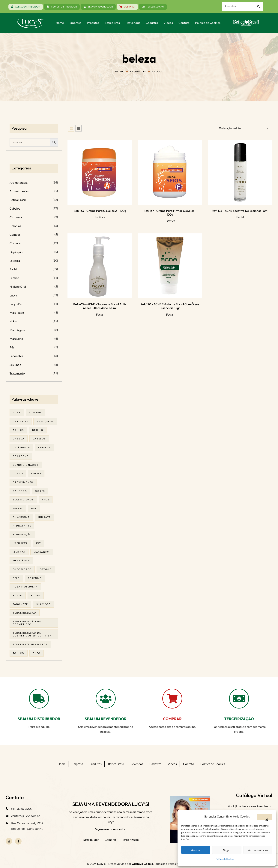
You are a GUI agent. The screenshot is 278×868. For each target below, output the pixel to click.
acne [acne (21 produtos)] (17, 413)
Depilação (16, 252)
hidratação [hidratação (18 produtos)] (22, 534)
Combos (15, 234)
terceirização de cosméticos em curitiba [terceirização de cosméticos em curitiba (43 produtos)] (32, 634)
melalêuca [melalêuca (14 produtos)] (21, 561)
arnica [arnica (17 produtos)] (18, 430)
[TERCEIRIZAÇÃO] (239, 699)
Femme (14, 278)
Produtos (138, 71)
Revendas (137, 764)
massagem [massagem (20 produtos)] (42, 552)
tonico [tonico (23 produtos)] (19, 653)
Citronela (16, 217)
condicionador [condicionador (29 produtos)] (26, 465)
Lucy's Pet (16, 304)
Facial (240, 217)
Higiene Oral (18, 286)
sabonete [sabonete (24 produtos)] (20, 604)
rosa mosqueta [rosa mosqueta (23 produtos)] (25, 587)
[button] (265, 817)
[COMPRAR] (172, 699)
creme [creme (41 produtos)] (36, 473)
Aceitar (196, 850)
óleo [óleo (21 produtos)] (37, 653)
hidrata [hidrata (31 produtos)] (44, 517)
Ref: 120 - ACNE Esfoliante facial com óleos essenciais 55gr (170, 306)
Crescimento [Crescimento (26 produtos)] (23, 482)
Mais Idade (17, 313)
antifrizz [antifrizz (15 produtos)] (21, 421)
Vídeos (172, 764)
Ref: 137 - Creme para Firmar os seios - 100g (170, 213)
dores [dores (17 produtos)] (40, 491)
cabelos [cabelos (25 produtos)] (39, 439)
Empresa (77, 764)
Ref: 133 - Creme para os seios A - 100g (100, 211)
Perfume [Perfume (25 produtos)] (35, 578)
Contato (189, 764)
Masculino (16, 339)
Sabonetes (16, 356)
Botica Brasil (18, 200)
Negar (227, 850)
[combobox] (244, 128)
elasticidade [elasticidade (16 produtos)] (23, 500)
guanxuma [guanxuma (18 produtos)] (21, 517)
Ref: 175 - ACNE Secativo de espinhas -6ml (240, 211)
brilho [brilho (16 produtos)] (38, 430)
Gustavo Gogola (142, 864)
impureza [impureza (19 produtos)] (20, 543)
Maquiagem (17, 330)
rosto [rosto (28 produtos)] (18, 595)
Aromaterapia (19, 182)
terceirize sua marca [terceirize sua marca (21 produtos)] (30, 644)
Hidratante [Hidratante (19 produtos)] (22, 526)
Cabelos (15, 208)
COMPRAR (172, 719)
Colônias (15, 226)
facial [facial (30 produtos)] (18, 508)
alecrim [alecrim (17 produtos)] (35, 413)
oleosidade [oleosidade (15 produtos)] (22, 569)
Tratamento (17, 373)
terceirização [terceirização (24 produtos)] (25, 613)
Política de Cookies (225, 859)
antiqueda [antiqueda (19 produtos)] (45, 421)
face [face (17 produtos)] (46, 500)
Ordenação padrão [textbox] (230, 128)
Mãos (13, 321)
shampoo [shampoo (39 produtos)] (44, 604)
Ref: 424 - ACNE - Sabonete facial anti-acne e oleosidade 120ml (100, 306)
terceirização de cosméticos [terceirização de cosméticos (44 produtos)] (27, 623)
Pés (12, 347)
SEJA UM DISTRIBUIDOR (39, 719)
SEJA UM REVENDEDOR (106, 719)
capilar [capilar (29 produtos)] (44, 447)
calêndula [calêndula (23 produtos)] (21, 447)
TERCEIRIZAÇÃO (239, 719)
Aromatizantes (19, 191)
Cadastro (155, 764)
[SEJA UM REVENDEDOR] (106, 699)
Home (120, 71)
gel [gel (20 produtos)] (34, 508)
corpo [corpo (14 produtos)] (18, 473)
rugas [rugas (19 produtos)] (36, 595)
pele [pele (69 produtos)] (16, 578)
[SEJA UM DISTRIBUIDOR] (39, 699)
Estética (100, 217)
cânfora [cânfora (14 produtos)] (20, 491)
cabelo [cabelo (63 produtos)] (19, 439)
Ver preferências (258, 850)
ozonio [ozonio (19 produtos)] (46, 569)
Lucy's (14, 295)
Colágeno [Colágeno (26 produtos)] (21, 456)
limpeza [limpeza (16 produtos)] (19, 552)
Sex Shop (15, 365)
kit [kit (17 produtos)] (39, 543)
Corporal (15, 243)
